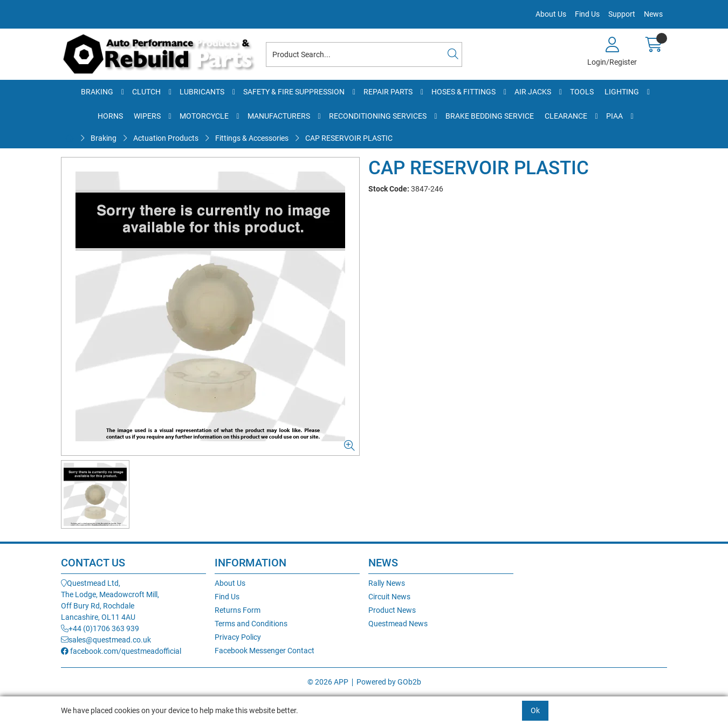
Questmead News (398, 624)
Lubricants (202, 92)
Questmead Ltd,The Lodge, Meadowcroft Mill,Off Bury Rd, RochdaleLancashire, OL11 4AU (110, 600)
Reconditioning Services (378, 116)
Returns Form (238, 610)
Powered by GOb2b (389, 682)
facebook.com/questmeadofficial (121, 651)
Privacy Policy (238, 637)
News (653, 14)
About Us (551, 14)
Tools (582, 92)
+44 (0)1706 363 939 (100, 628)
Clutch (146, 92)
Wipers (147, 116)
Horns (110, 116)
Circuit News (389, 597)
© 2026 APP (328, 682)
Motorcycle (204, 116)
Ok (535, 710)
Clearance (566, 116)
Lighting (622, 92)
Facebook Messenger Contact (265, 651)
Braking (97, 92)
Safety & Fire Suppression (294, 92)
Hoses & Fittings (463, 92)
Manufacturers (279, 116)
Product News (392, 610)
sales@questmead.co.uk (106, 640)
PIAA (614, 116)
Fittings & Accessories (252, 138)
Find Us (587, 14)
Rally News (387, 583)
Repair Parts (388, 92)
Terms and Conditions (251, 624)
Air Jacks (533, 92)
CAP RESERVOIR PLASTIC (349, 138)
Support (622, 14)
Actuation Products (166, 138)
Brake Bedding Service (490, 116)
